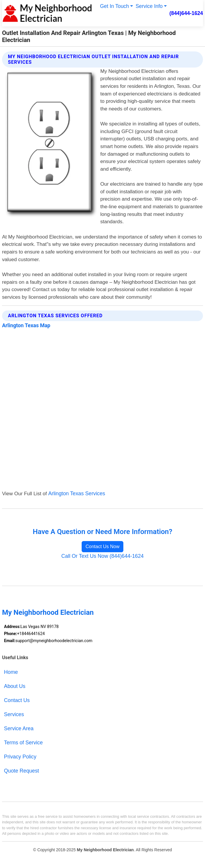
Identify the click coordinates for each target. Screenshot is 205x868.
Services (14, 714)
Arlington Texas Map (26, 325)
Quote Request (22, 771)
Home (11, 672)
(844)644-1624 (186, 13)
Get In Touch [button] (114, 6)
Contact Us (17, 700)
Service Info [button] (149, 6)
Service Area (19, 728)
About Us (15, 686)
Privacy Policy (20, 757)
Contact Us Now (103, 547)
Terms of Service (23, 743)
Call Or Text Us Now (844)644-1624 (103, 556)
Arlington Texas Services (77, 493)
